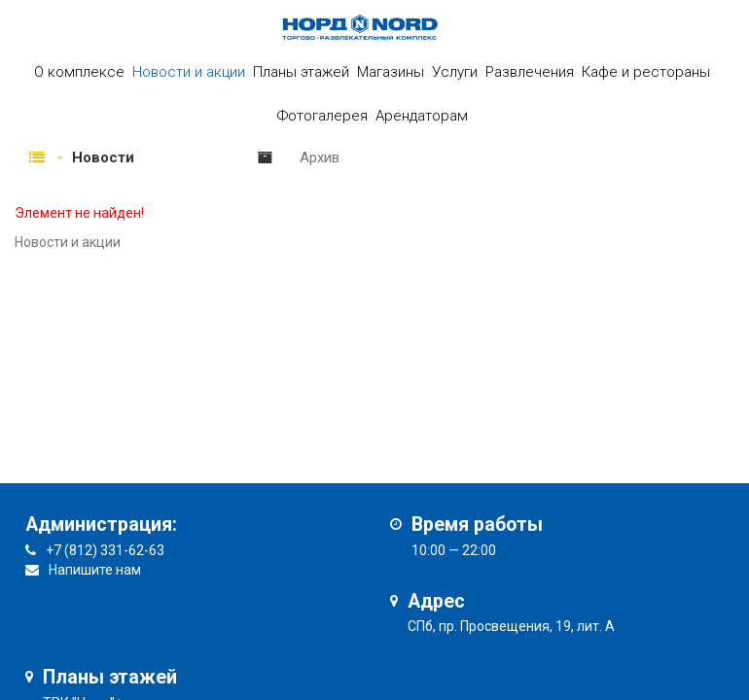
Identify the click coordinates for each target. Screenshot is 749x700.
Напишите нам (95, 570)
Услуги (455, 72)
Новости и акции (189, 72)
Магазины (391, 72)
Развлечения (530, 72)
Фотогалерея (322, 116)
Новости (103, 157)
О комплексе (79, 72)
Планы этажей (301, 72)
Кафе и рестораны (646, 72)
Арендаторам (422, 116)
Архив (320, 157)
